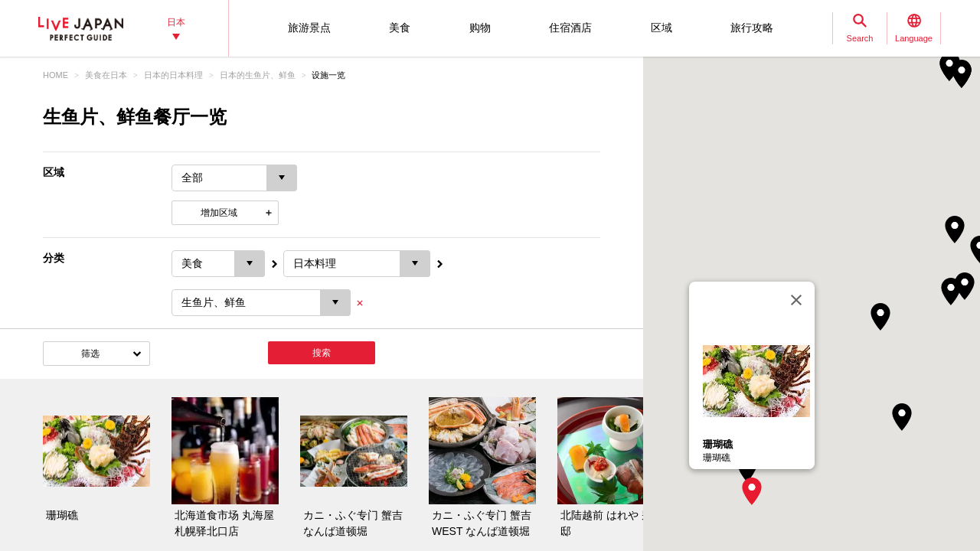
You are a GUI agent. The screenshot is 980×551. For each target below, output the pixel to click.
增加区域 (219, 213)
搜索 (322, 353)
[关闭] (796, 300)
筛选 (90, 354)
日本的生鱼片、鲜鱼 (258, 75)
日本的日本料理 (173, 75)
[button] (752, 491)
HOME (56, 75)
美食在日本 (106, 75)
